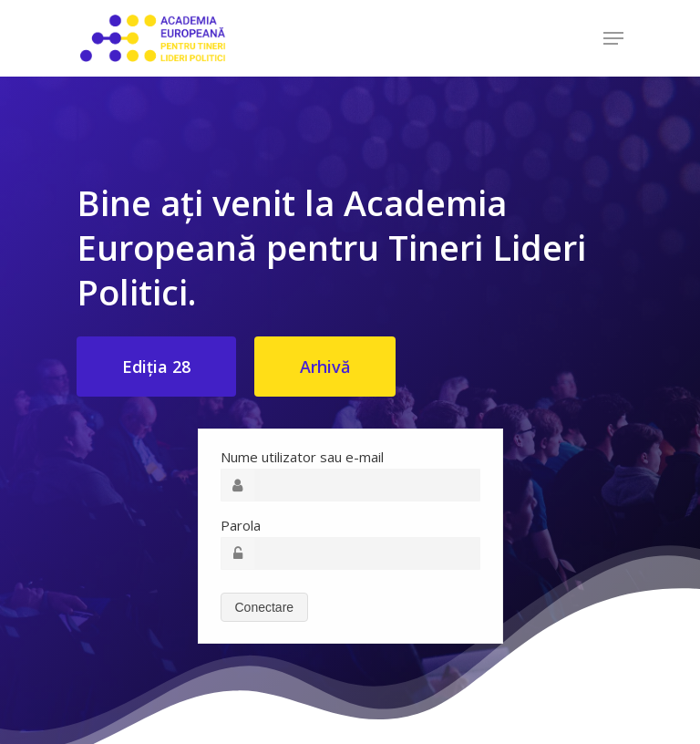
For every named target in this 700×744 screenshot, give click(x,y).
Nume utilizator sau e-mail (302, 457)
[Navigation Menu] (613, 38)
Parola (241, 525)
